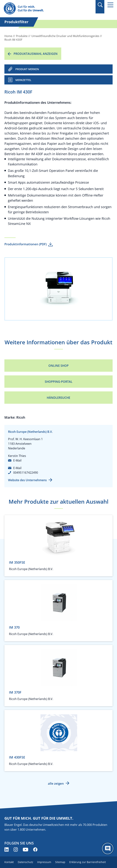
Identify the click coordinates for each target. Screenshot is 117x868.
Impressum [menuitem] (44, 862)
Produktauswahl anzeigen (36, 54)
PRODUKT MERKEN (27, 69)
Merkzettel (23, 80)
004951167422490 (26, 473)
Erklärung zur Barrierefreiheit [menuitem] (88, 862)
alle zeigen (56, 783)
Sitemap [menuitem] (60, 862)
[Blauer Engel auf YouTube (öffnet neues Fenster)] (25, 850)
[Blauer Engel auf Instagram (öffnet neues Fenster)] (16, 850)
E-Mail (17, 460)
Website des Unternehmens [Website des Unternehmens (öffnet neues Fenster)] (27, 480)
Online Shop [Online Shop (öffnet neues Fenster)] (59, 366)
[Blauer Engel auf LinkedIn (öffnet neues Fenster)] (7, 850)
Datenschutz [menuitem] (25, 862)
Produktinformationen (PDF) (25, 244)
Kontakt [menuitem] (9, 862)
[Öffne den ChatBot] (108, 848)
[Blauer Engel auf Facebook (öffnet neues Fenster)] (35, 850)
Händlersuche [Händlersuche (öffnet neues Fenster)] (59, 398)
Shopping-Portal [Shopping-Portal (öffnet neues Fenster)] (59, 382)
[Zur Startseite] (42, 9)
